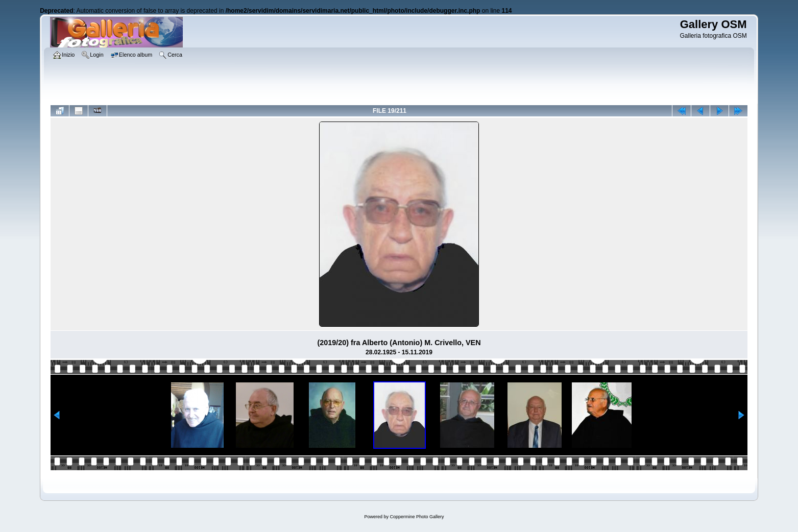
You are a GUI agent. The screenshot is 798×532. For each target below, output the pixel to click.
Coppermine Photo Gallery (417, 517)
